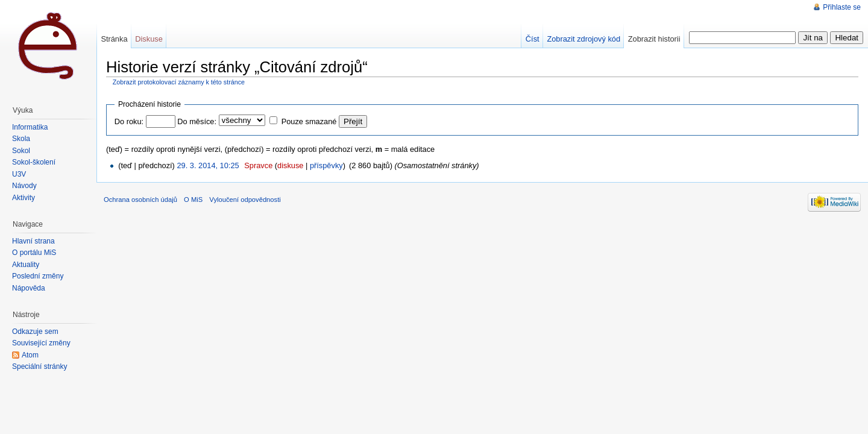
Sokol (21, 151)
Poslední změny (38, 276)
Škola (21, 139)
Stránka (114, 39)
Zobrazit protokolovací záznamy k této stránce (179, 82)
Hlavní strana (33, 241)
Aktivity (24, 198)
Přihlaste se (842, 7)
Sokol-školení (34, 162)
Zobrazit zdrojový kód (583, 39)
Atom (30, 355)
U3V (19, 174)
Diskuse (149, 39)
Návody (24, 186)
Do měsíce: (197, 121)
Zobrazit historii (654, 39)
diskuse (290, 165)
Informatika (30, 127)
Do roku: (129, 121)
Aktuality (26, 265)
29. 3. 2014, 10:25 (208, 165)
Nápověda (29, 288)
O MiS (193, 200)
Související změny (41, 343)
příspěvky (326, 165)
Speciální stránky (39, 366)
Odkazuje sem (35, 332)
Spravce (258, 165)
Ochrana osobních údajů (140, 200)
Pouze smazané (309, 121)
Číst (533, 39)
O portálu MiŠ (34, 253)
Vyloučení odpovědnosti (245, 200)
